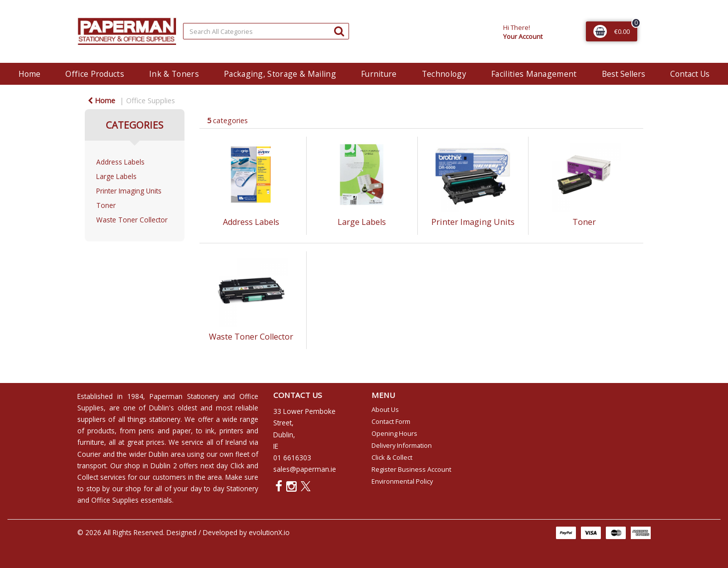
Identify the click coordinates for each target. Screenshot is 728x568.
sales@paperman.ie (305, 469)
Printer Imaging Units (129, 191)
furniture (91, 442)
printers (231, 431)
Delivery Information (402, 445)
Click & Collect (392, 457)
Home (29, 74)
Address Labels (120, 162)
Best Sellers (624, 74)
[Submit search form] (339, 31)
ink (210, 431)
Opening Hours (394, 433)
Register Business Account (411, 469)
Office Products (95, 74)
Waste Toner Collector (132, 220)
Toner (106, 205)
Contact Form (391, 421)
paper (182, 431)
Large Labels (116, 176)
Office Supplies (151, 100)
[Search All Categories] (266, 31)
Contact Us (690, 74)
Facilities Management (534, 74)
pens (146, 431)
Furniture (379, 74)
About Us (385, 409)
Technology (444, 74)
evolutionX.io (269, 532)
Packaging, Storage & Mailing (280, 74)
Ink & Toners (174, 74)
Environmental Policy (402, 481)
